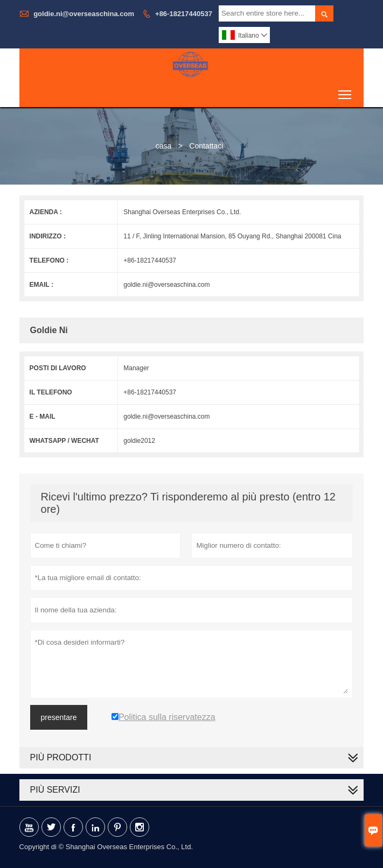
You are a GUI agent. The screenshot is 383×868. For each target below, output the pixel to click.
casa (164, 146)
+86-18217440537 (184, 14)
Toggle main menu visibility (346, 91)
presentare (59, 717)
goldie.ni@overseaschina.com (84, 14)
